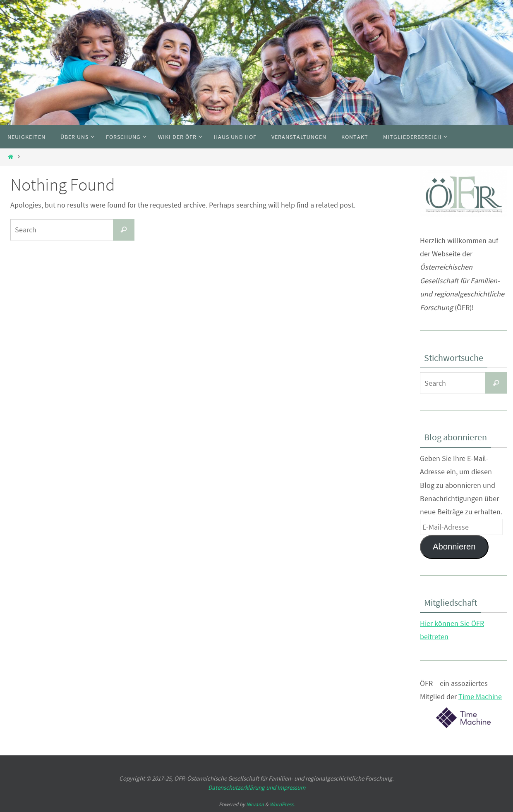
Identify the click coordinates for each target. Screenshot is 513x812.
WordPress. (282, 804)
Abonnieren (454, 547)
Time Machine (480, 696)
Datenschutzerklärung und (243, 787)
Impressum (291, 787)
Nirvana (255, 804)
